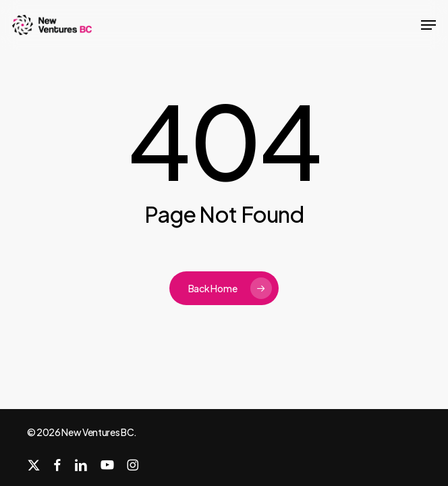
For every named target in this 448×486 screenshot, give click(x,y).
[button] (428, 25)
